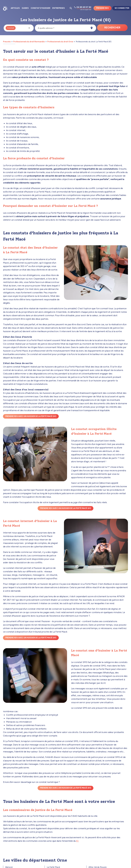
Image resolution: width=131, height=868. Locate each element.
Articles (15, 8)
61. (78, 841)
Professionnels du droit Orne (60, 42)
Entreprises (59, 8)
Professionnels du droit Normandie (29, 42)
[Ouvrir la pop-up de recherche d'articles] (71, 8)
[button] (19, 28)
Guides (25, 8)
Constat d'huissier (40, 8)
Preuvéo (7, 42)
